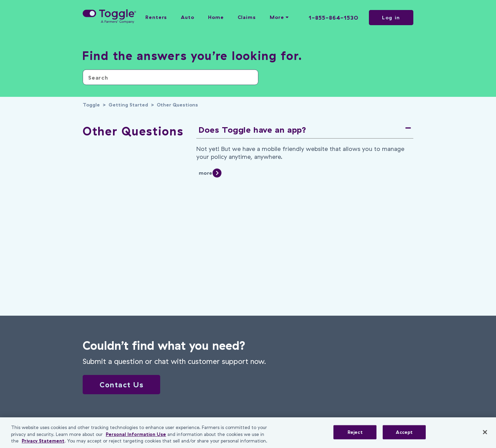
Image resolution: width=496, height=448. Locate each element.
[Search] (170, 77)
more (205, 173)
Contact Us (121, 385)
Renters (156, 17)
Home (216, 17)
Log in (391, 18)
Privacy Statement (43, 441)
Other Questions (177, 105)
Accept (404, 432)
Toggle (91, 105)
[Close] (485, 432)
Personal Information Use (136, 434)
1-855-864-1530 (334, 18)
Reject (355, 432)
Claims (247, 17)
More (279, 17)
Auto (188, 17)
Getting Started (128, 105)
